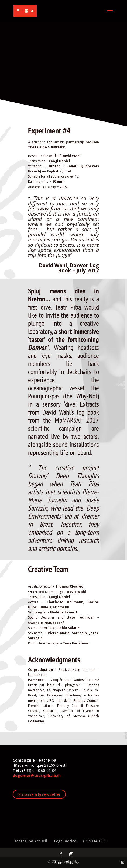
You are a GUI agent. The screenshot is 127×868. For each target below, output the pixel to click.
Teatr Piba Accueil (31, 841)
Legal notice (65, 841)
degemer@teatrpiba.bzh (37, 775)
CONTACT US (95, 841)
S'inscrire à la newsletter (39, 794)
